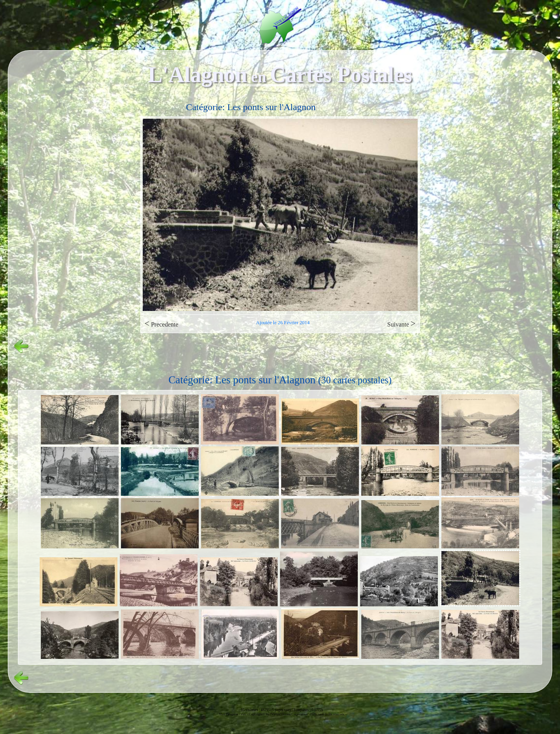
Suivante (402, 324)
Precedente (162, 324)
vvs (243, 714)
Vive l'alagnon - (230, 714)
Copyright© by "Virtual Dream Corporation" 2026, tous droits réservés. (297, 714)
